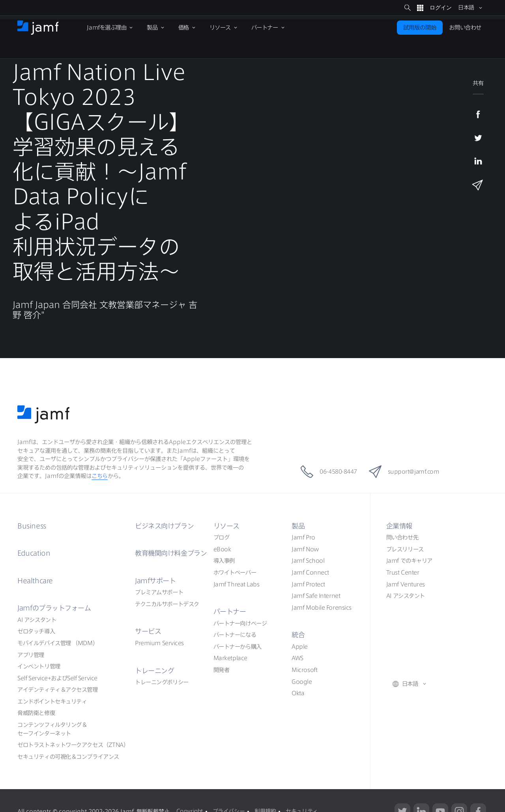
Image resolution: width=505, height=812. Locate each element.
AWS (297, 658)
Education (35, 553)
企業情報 (400, 526)
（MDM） (58, 643)
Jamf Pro (303, 537)
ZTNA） (73, 745)
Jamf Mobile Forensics (322, 607)
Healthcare (36, 580)
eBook (222, 549)
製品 (298, 526)
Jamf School (308, 561)
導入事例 (224, 561)
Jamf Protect (308, 584)
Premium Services (159, 643)
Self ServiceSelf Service (57, 678)
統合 (298, 635)
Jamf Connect (310, 572)
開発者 (222, 670)
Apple (300, 646)
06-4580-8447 (326, 472)
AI (37, 619)
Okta (298, 693)
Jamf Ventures (406, 584)
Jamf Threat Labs (237, 584)
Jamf (56, 608)
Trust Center (403, 572)
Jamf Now (305, 549)
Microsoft (304, 670)
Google (302, 681)
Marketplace (230, 658)
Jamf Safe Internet (316, 596)
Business (32, 526)
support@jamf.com (407, 472)
